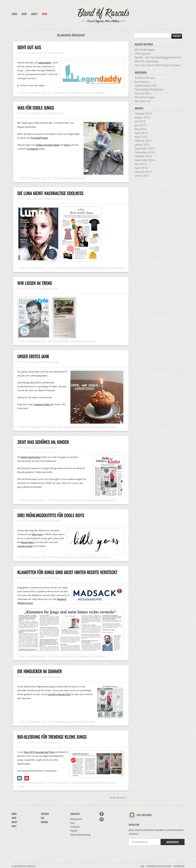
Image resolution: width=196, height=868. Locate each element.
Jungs (61, 92)
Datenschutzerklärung (159, 866)
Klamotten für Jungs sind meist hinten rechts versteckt (67, 572)
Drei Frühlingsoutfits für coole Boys (51, 515)
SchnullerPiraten (39, 138)
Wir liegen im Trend (35, 283)
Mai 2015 (141, 129)
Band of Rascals (56, 53)
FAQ (43, 818)
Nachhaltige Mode (102, 268)
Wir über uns (35, 427)
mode (73, 721)
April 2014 (141, 168)
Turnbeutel (32, 149)
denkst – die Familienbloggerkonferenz (158, 57)
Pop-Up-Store (143, 93)
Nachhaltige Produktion (149, 89)
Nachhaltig (88, 92)
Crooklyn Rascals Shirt (59, 694)
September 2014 (145, 160)
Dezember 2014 (145, 148)
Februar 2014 (143, 172)
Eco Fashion (142, 82)
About (34, 14)
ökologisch (100, 92)
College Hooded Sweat (47, 145)
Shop (24, 14)
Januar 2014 (142, 176)
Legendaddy (44, 63)
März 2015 (141, 137)
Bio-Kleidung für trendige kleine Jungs (52, 737)
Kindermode (92, 500)
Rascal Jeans (28, 542)
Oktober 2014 (143, 156)
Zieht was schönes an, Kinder (43, 442)
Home (14, 14)
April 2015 (141, 133)
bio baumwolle (61, 268)
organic (113, 427)
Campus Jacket (25, 546)
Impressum (179, 866)
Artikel (56, 557)
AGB (142, 866)
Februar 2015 (143, 141)
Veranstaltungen (145, 97)
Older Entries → (119, 798)
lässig (102, 500)
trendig (91, 341)
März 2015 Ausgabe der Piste (39, 752)
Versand (45, 814)
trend (92, 721)
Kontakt (45, 822)
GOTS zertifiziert (144, 815)
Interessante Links (146, 85)
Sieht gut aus (29, 47)
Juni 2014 (141, 164)
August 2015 (143, 117)
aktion (52, 427)
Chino (67, 145)
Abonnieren (172, 842)
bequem (58, 500)
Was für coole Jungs (36, 108)
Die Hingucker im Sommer (39, 671)
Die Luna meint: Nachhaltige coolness (50, 193)
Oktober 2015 (143, 113)
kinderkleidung (73, 92)
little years (37, 534)
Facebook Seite (41, 404)
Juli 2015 (140, 121)
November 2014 (145, 152)
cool (55, 92)
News (45, 14)
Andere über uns (37, 92)
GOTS (60, 427)
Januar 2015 (142, 144)
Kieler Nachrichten (31, 457)
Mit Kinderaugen (145, 50)
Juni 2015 (141, 125)
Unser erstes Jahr (33, 356)
